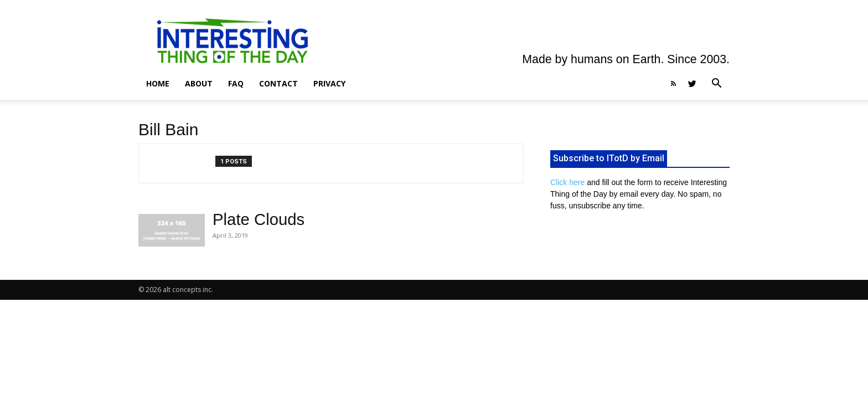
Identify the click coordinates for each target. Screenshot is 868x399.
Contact (278, 83)
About (199, 83)
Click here (567, 182)
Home (158, 83)
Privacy (329, 83)
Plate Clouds (259, 219)
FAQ (236, 83)
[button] (716, 85)
